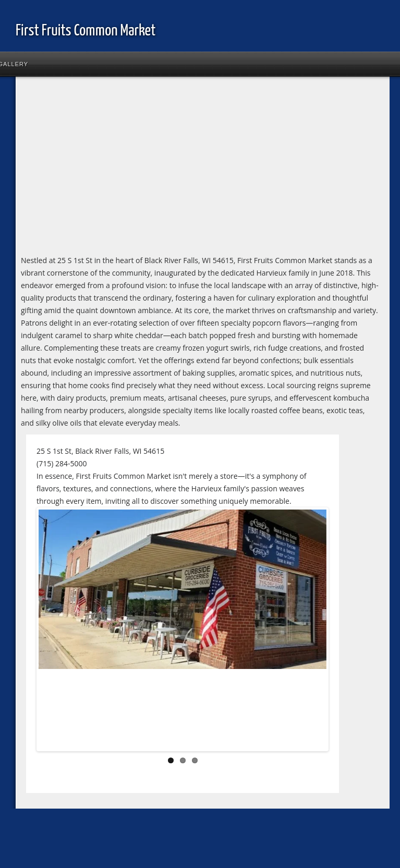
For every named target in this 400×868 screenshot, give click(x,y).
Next (311, 631)
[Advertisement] (157, 168)
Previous (54, 631)
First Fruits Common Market (86, 31)
